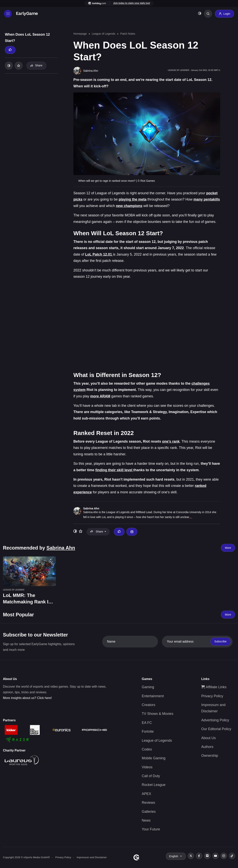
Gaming (148, 687)
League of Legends (104, 34)
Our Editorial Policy (216, 729)
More (228, 548)
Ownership (210, 756)
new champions (129, 206)
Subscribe (220, 641)
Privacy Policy (212, 696)
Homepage (80, 34)
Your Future (151, 829)
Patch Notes (128, 34)
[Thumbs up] (10, 50)
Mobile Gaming (154, 758)
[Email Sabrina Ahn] (132, 532)
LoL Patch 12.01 (99, 254)
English (174, 856)
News (146, 820)
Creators (148, 705)
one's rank (171, 441)
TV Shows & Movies (157, 714)
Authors (207, 747)
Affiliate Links (214, 687)
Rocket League (154, 785)
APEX (146, 794)
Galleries (149, 812)
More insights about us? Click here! (27, 698)
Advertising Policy (215, 720)
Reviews (148, 803)
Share (36, 65)
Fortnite (148, 731)
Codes (147, 749)
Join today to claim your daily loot (132, 3)
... (191, 517)
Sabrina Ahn (91, 508)
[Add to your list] (19, 66)
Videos (147, 767)
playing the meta (133, 199)
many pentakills (207, 199)
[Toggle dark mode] (200, 14)
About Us (208, 738)
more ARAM (100, 396)
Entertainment (153, 696)
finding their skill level (114, 470)
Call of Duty (151, 776)
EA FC (147, 723)
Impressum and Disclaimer (92, 857)
